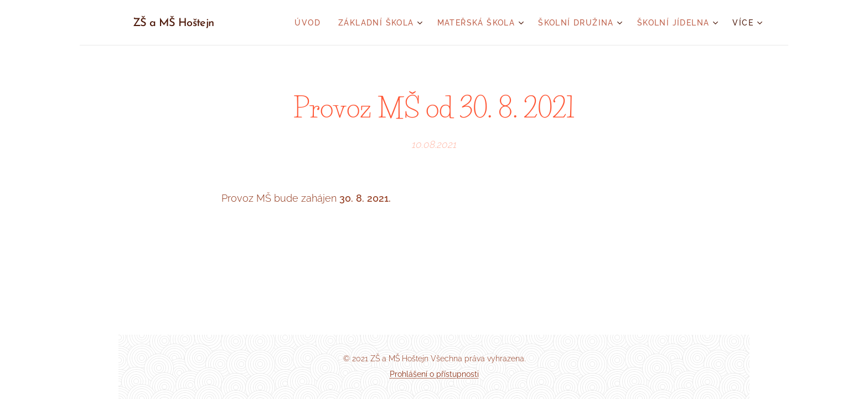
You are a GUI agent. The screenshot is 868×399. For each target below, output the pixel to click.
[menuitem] (311, 23)
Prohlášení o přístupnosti (434, 374)
